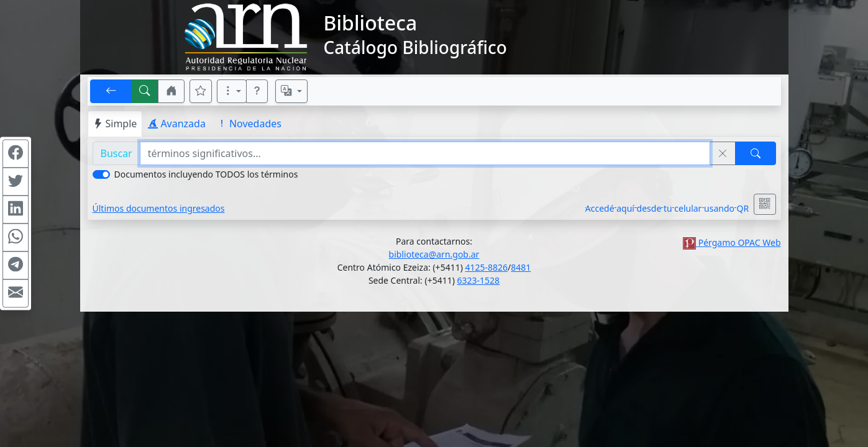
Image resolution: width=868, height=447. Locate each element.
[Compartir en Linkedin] (16, 210)
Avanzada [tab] (177, 124)
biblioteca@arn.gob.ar (434, 254)
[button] (171, 91)
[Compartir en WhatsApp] (16, 238)
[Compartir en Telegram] (16, 266)
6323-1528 (479, 280)
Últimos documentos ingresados (159, 208)
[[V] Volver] (111, 91)
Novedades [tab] (249, 124)
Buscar (116, 153)
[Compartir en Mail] (16, 294)
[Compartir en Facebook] (16, 154)
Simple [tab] (115, 124)
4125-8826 (487, 267)
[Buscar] (756, 153)
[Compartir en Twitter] (16, 182)
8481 (521, 267)
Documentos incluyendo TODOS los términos (206, 174)
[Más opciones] (232, 91)
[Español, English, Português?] (291, 91)
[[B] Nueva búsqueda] (145, 91)
